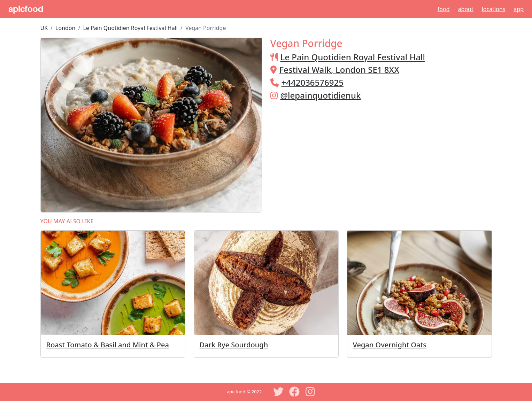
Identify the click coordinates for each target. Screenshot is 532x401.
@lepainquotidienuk (321, 95)
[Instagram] (310, 392)
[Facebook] (294, 392)
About (466, 9)
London (65, 28)
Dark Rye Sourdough (234, 345)
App (519, 9)
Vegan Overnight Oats (390, 345)
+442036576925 (313, 82)
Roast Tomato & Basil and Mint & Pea (108, 345)
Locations (494, 9)
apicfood (26, 9)
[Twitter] (278, 392)
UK (44, 28)
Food (444, 9)
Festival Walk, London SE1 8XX (339, 70)
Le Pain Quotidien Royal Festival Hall (130, 28)
